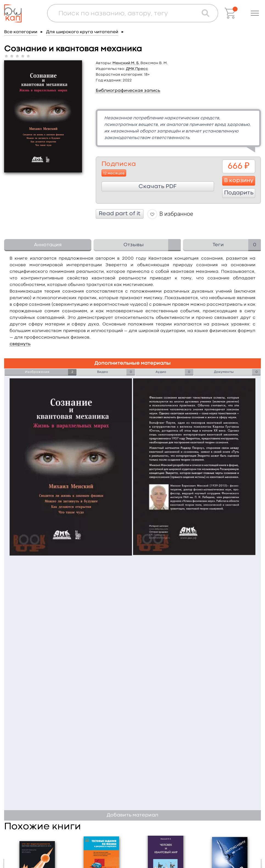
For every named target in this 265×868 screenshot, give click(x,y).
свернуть (20, 344)
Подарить (239, 193)
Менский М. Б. (126, 63)
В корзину (239, 181)
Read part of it (120, 214)
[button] (255, 13)
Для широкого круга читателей (82, 32)
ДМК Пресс (137, 69)
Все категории (21, 32)
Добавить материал (132, 815)
